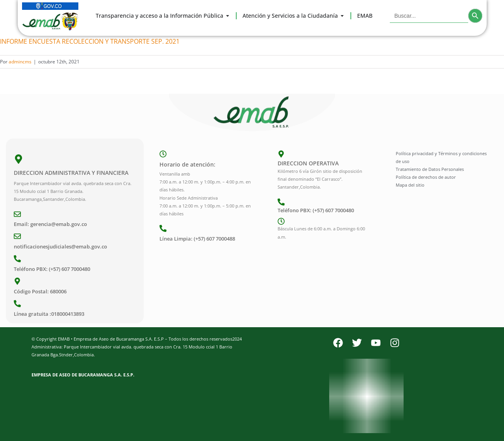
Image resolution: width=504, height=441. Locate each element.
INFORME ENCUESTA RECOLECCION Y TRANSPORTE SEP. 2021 (90, 41)
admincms (20, 62)
